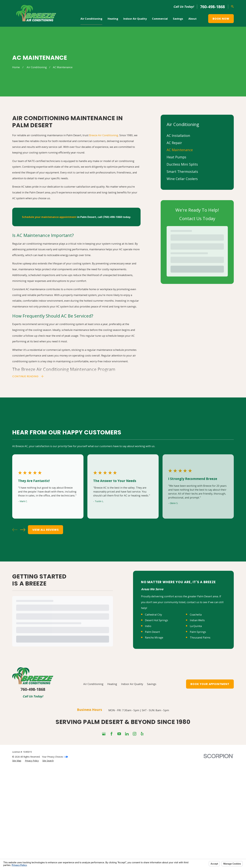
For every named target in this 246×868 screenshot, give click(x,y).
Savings (152, 684)
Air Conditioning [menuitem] (91, 19)
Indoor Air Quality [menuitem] (135, 19)
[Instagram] (135, 734)
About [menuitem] (193, 19)
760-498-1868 (212, 7)
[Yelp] (142, 734)
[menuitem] (197, 136)
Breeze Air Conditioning (104, 135)
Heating (112, 684)
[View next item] (23, 530)
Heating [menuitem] (113, 19)
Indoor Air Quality (132, 684)
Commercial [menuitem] (160, 19)
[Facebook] (111, 734)
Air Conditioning (93, 684)
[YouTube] (119, 734)
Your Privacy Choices (55, 757)
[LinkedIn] (127, 734)
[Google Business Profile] (104, 734)
